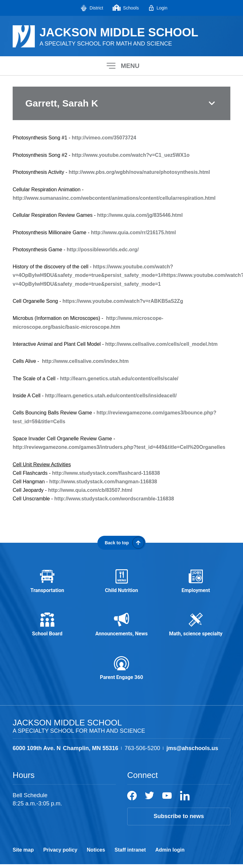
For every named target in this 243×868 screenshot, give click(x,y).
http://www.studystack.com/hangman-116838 (103, 482)
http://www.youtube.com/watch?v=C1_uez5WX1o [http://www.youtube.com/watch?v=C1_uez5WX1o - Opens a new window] (131, 155)
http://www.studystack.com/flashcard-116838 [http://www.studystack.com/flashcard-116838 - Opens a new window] (106, 473)
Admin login (170, 854)
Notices (96, 854)
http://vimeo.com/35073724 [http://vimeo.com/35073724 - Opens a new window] (104, 138)
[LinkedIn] (185, 800)
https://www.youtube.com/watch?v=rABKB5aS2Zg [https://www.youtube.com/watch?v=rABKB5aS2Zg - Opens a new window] (123, 301)
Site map (23, 854)
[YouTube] (167, 800)
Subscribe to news (179, 820)
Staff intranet (130, 854)
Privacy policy (60, 854)
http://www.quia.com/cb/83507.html (90, 490)
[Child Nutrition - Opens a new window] (122, 582)
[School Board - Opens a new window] (47, 627)
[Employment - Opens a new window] (196, 582)
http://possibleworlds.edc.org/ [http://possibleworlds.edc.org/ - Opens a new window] (103, 250)
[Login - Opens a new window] (158, 8)
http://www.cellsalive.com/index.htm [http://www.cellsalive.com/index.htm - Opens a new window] (85, 361)
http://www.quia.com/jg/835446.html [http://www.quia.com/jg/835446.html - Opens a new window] (140, 215)
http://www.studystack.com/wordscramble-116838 (114, 499)
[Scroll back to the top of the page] (121, 543)
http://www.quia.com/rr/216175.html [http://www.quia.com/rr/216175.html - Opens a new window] (133, 232)
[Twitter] (150, 800)
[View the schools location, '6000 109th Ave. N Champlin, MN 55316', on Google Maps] (65, 752)
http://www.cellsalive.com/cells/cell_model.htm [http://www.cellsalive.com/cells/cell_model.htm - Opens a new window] (162, 344)
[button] (121, 66)
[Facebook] (132, 800)
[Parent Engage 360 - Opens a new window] (122, 672)
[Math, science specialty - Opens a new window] (196, 627)
